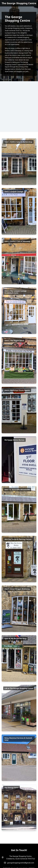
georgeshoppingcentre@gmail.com (21, 863)
